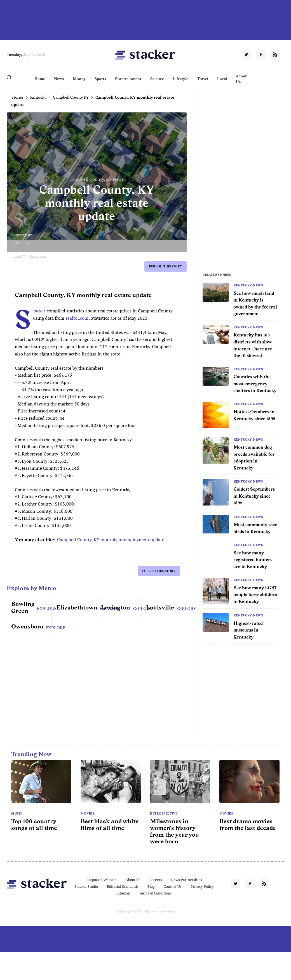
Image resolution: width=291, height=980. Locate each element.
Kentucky (38, 97)
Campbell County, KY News (97, 179)
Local (222, 79)
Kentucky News (248, 285)
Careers (156, 880)
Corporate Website (102, 880)
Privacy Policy (202, 887)
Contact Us (173, 887)
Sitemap (123, 893)
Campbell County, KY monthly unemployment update (111, 540)
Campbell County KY (71, 97)
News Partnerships (186, 880)
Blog (151, 887)
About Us (241, 79)
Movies (87, 813)
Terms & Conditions (155, 893)
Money (79, 79)
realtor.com (77, 318)
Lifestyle (181, 79)
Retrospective (164, 813)
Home (40, 79)
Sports (100, 79)
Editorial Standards (123, 887)
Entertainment (128, 79)
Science (157, 79)
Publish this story (166, 266)
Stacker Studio (86, 887)
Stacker (39, 311)
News (59, 79)
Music (17, 813)
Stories (17, 97)
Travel (203, 79)
